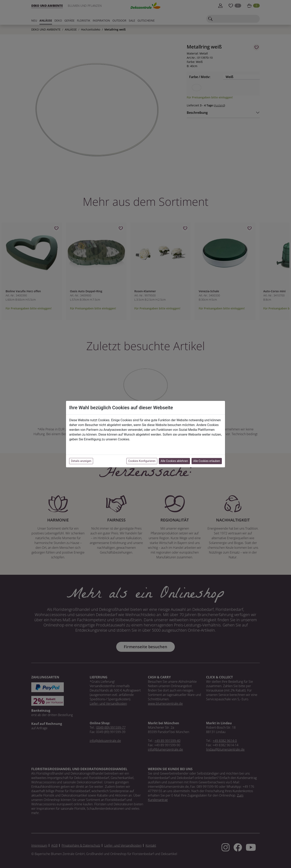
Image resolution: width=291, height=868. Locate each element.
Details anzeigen (81, 461)
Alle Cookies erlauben (207, 461)
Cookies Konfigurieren (142, 461)
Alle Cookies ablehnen (174, 461)
